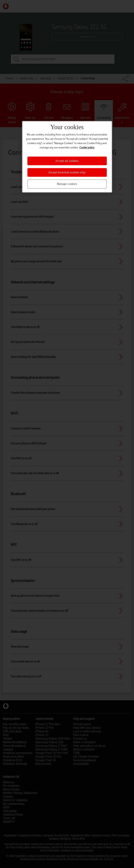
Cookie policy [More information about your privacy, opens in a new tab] (87, 148)
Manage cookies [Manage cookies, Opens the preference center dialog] (67, 184)
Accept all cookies (67, 161)
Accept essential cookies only (67, 172)
